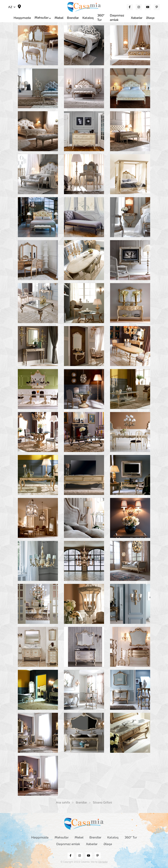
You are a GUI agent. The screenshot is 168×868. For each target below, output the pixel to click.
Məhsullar (43, 18)
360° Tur (101, 18)
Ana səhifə (63, 803)
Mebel (59, 18)
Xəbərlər (137, 18)
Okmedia (103, 862)
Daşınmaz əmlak (117, 18)
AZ (12, 7)
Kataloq (88, 18)
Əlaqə (150, 18)
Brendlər (73, 18)
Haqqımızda (22, 18)
